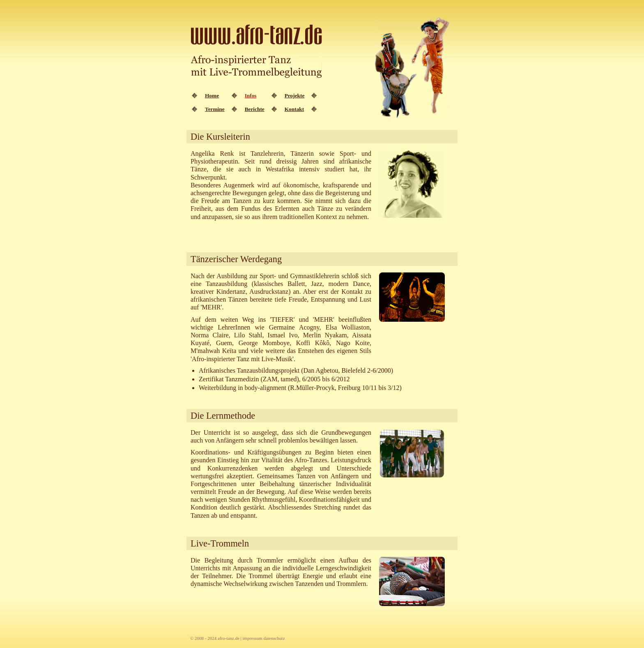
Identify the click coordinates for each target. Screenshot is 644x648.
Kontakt (294, 109)
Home (212, 96)
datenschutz (274, 638)
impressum (253, 638)
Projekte (295, 96)
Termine (215, 109)
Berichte (255, 109)
